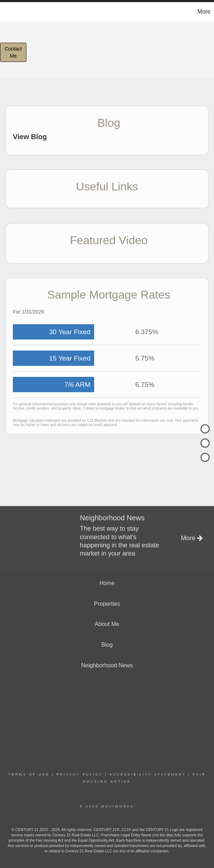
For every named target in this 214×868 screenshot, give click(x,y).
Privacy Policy (80, 774)
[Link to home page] (9, 12)
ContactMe (13, 52)
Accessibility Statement (148, 774)
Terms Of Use (29, 774)
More (204, 12)
